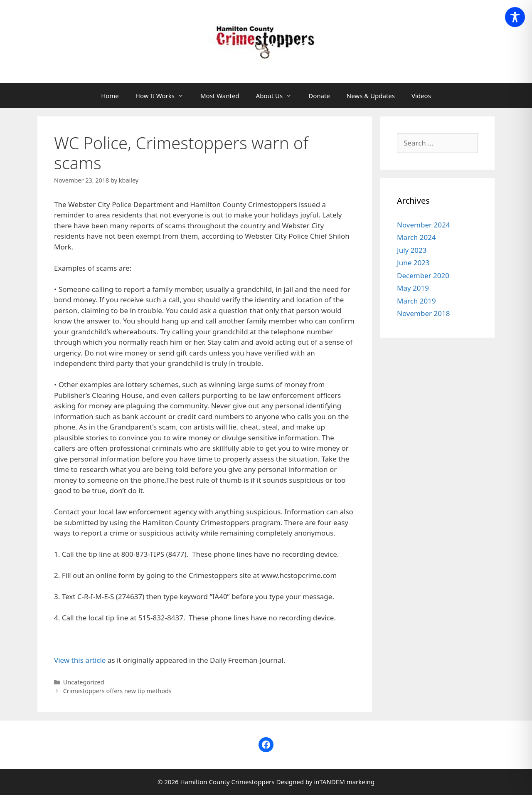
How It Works (164, 96)
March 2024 (416, 237)
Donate (319, 96)
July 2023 (412, 250)
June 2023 (413, 263)
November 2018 (423, 313)
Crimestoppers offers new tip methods (117, 691)
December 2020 (423, 275)
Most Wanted (220, 96)
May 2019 (413, 288)
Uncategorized (84, 682)
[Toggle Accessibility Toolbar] (515, 17)
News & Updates (371, 96)
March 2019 (416, 301)
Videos (421, 96)
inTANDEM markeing (344, 782)
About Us (278, 96)
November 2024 (423, 225)
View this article (80, 660)
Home (110, 96)
